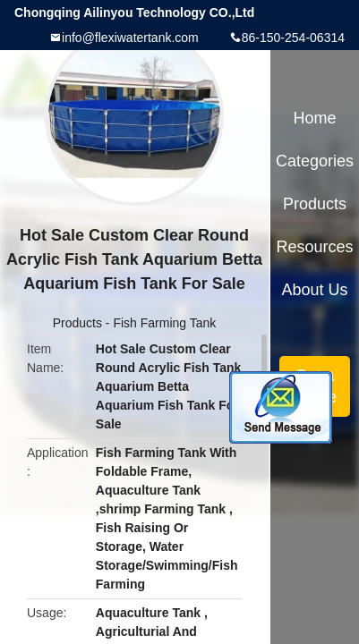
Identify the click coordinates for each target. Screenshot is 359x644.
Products (77, 323)
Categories (315, 161)
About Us (315, 290)
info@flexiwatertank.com (130, 38)
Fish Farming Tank (164, 323)
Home (315, 118)
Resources (315, 247)
